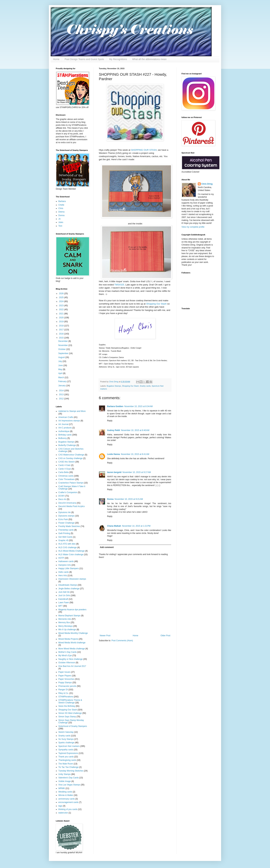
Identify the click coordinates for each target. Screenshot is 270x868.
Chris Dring (207, 184)
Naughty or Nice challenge (71, 659)
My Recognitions (118, 59)
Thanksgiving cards (67, 760)
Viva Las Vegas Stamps (69, 785)
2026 (62, 294)
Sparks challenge (66, 743)
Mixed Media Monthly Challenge (73, 633)
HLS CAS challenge (67, 547)
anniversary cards (67, 799)
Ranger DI (63, 690)
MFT (61, 606)
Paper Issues (64, 672)
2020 (62, 318)
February (63, 381)
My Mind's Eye (65, 656)
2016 (62, 334)
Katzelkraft (63, 599)
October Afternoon (67, 663)
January (62, 386)
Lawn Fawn (64, 603)
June (61, 365)
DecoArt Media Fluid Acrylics (72, 506)
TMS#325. (120, 285)
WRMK (62, 788)
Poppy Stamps (65, 683)
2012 (62, 399)
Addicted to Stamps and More (72, 411)
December (63, 341)
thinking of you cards (68, 809)
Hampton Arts (65, 565)
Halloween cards (66, 561)
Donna (110, 499)
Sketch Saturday (66, 732)
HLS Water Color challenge (71, 555)
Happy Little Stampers (69, 568)
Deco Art (62, 499)
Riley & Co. (64, 693)
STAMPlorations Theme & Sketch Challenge (70, 701)
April (61, 373)
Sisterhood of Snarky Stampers (73, 726)
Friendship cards (66, 530)
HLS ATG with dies (67, 544)
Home (56, 59)
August (62, 357)
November (63, 345)
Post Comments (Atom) (122, 641)
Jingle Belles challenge (69, 589)
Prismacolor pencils (67, 686)
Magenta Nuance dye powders (72, 610)
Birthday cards (65, 435)
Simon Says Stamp (67, 717)
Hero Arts (63, 576)
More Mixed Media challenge (72, 649)
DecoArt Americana (67, 503)
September (64, 353)
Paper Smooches (66, 679)
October (62, 349)
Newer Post (105, 636)
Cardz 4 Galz (64, 465)
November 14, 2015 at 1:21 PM (136, 526)
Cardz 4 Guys (65, 469)
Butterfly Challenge (67, 445)
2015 (62, 338)
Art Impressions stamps (69, 421)
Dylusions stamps (66, 516)
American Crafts (66, 417)
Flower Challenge (66, 523)
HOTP (61, 558)
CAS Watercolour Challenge (71, 455)
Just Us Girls (64, 595)
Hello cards (64, 572)
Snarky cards (145, 386)
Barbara (62, 201)
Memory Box (64, 622)
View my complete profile (193, 227)
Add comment (107, 547)
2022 (62, 310)
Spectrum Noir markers (69, 746)
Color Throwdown (66, 479)
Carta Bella (63, 472)
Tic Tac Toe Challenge (68, 767)
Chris (61, 208)
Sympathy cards (66, 750)
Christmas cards (66, 476)
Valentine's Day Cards (68, 778)
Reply (110, 421)
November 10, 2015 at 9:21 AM (129, 499)
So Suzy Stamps (66, 739)
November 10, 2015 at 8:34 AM (138, 406)
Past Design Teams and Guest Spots (84, 59)
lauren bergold (114, 472)
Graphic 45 (63, 540)
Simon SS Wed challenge (70, 713)
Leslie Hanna (113, 454)
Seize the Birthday (67, 706)
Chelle (61, 205)
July (60, 361)
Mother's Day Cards (67, 652)
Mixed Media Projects (68, 639)
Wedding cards (65, 792)
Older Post (165, 636)
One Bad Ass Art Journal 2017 (72, 666)
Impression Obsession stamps (72, 579)
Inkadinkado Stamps (68, 585)
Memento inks (65, 619)
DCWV (62, 496)
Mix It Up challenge (67, 630)
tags (60, 806)
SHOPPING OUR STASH (144, 150)
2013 (62, 395)
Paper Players (65, 676)
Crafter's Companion (68, 492)
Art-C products (65, 428)
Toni (60, 226)
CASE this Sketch (67, 462)
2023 (62, 306)
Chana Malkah (114, 526)
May (60, 369)
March (61, 377)
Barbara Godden (115, 406)
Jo (59, 219)
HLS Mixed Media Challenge (71, 551)
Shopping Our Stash (156, 304)
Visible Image (65, 781)
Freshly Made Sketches (69, 526)
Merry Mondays (66, 626)
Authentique (64, 431)
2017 (62, 330)
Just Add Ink (64, 592)
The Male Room (66, 764)
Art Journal (63, 424)
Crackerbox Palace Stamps (71, 483)
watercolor (63, 813)
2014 (62, 391)
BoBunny (63, 438)
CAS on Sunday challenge (70, 458)
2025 (62, 297)
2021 (62, 314)
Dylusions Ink (64, 512)
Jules (61, 222)
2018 (62, 326)
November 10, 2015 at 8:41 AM (135, 454)
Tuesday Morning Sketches (71, 771)
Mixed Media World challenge (72, 643)
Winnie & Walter (66, 795)
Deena (61, 212)
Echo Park (63, 519)
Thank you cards (66, 757)
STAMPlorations (66, 697)
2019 (62, 322)
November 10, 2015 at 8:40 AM (135, 430)
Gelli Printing (64, 533)
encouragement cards (68, 802)
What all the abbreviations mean (149, 59)
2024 (62, 301)
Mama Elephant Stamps (69, 616)
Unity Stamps (64, 774)
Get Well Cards (65, 537)
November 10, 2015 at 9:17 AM (137, 472)
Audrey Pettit (114, 430)
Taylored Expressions (68, 753)
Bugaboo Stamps (114, 386)
